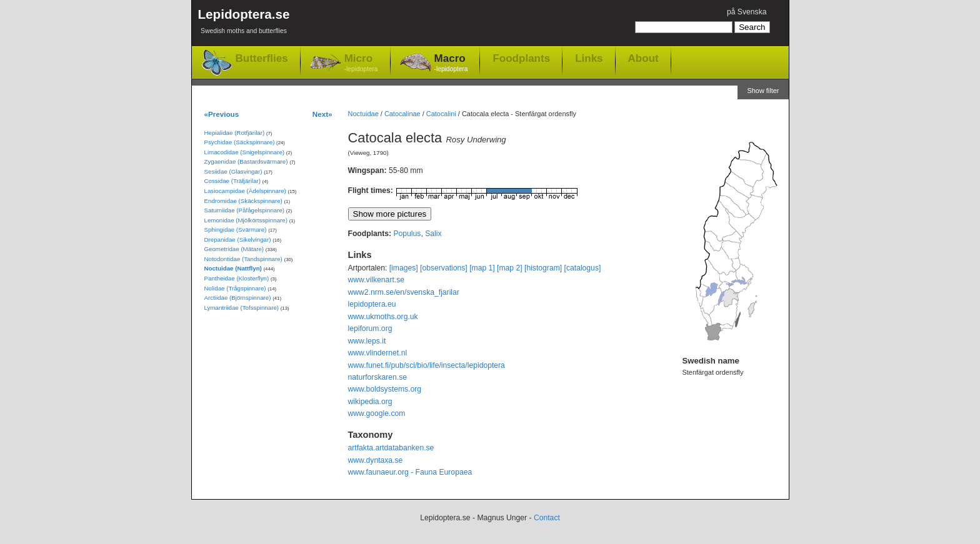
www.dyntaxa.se (376, 460)
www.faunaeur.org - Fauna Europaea (410, 472)
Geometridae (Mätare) (234, 249)
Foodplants (521, 58)
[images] (404, 268)
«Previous (222, 114)
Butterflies (262, 58)
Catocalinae (402, 114)
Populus (407, 234)
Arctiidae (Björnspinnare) (238, 298)
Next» (322, 114)
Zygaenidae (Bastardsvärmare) (246, 161)
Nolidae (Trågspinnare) (235, 288)
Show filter (763, 91)
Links (589, 58)
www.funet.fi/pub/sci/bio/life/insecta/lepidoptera (427, 365)
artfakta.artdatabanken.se (391, 448)
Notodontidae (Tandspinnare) (243, 259)
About (643, 58)
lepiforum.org (370, 329)
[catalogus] (583, 268)
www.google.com (377, 413)
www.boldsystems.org (385, 389)
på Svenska (747, 12)
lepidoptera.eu (372, 304)
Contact (547, 518)
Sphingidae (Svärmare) (236, 230)
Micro (361, 63)
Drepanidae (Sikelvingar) (238, 240)
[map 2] (510, 268)
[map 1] (482, 268)
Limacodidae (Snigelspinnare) (245, 152)
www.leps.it (367, 341)
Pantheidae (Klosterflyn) (237, 278)
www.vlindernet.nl (378, 353)
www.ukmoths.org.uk (383, 317)
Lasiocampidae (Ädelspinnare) (245, 191)
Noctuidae (363, 114)
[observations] (444, 268)
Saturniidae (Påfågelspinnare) (245, 210)
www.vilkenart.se (377, 280)
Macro (451, 63)
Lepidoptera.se (244, 23)
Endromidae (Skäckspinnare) (243, 201)
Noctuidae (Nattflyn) (233, 268)
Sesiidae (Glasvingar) (233, 171)
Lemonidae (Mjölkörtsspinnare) (246, 220)
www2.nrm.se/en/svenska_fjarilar (404, 292)
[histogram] (543, 268)
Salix (433, 234)
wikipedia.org (370, 402)
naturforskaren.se (378, 377)
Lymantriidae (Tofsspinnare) (242, 308)
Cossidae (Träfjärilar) (232, 181)
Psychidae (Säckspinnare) (240, 142)
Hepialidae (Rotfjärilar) (235, 133)
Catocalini (441, 114)
